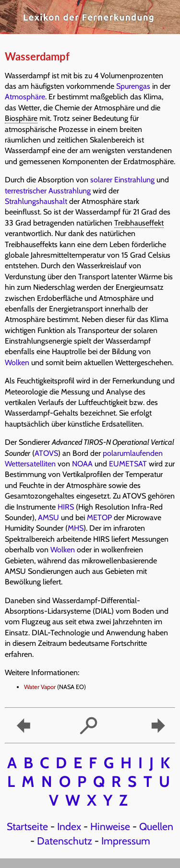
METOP (99, 517)
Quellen (156, 826)
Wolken (17, 363)
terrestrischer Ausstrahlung (48, 191)
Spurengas (133, 86)
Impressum (126, 841)
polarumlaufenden (133, 453)
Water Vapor (40, 687)
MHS (76, 528)
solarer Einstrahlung (122, 180)
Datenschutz (65, 841)
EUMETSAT (128, 464)
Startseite (27, 826)
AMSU (48, 517)
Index (69, 826)
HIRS (66, 507)
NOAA (82, 464)
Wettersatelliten (30, 464)
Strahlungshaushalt (36, 201)
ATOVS (46, 453)
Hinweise (110, 826)
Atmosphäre (25, 97)
